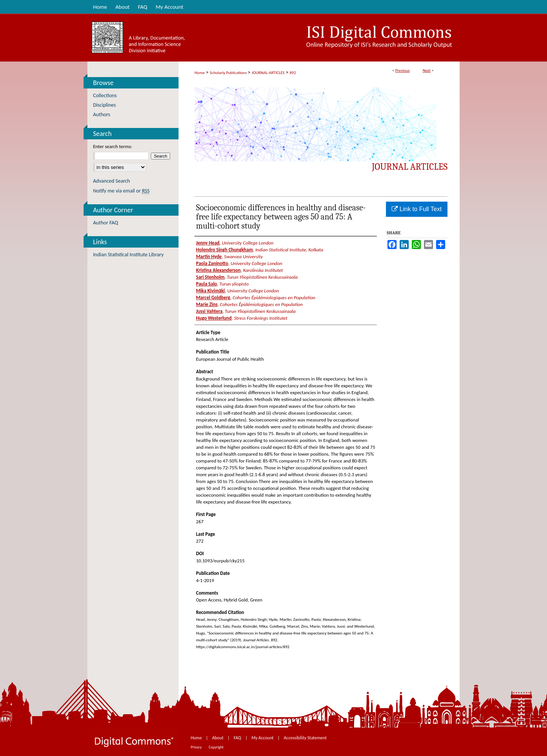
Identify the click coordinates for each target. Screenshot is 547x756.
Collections (105, 95)
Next (427, 70)
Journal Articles (410, 167)
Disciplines (104, 105)
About (218, 738)
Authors (102, 114)
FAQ (238, 738)
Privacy (197, 747)
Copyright (216, 747)
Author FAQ (106, 223)
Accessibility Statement (305, 738)
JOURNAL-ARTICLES (268, 73)
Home (200, 73)
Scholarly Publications (228, 73)
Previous (402, 70)
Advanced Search (111, 181)
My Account (263, 738)
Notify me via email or (121, 191)
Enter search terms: (113, 146)
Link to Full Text (417, 209)
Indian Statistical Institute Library (128, 255)
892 (293, 73)
